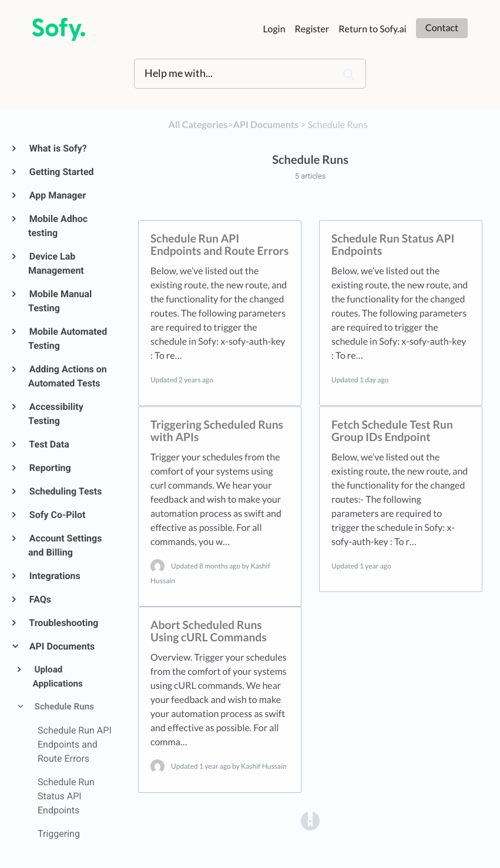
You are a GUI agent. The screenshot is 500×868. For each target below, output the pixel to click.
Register (312, 29)
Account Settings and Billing (65, 545)
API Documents (61, 646)
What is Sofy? (58, 148)
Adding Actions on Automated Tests (68, 376)
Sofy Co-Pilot (57, 515)
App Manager (57, 195)
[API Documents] (266, 125)
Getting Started (61, 172)
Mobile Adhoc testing (58, 226)
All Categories (198, 125)
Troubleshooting (63, 623)
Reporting (50, 468)
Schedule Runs (64, 706)
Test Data (49, 444)
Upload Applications (58, 677)
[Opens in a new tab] (310, 820)
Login (274, 29)
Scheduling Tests (65, 491)
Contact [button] (442, 28)
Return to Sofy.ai (372, 29)
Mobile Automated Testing (68, 339)
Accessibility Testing (56, 414)
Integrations (54, 576)
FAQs (40, 599)
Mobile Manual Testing (60, 301)
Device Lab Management (56, 263)
